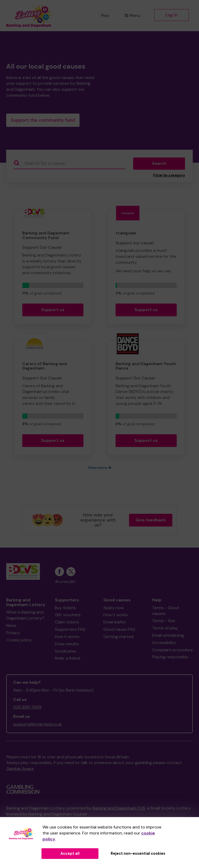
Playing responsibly (170, 658)
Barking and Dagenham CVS (119, 809)
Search (159, 165)
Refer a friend (67, 659)
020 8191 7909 (27, 708)
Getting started (118, 638)
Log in (172, 15)
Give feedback (151, 521)
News (11, 626)
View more (100, 469)
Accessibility (164, 644)
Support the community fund (43, 121)
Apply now (113, 609)
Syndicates (66, 652)
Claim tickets (67, 623)
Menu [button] (133, 15)
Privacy (13, 634)
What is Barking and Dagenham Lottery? (25, 616)
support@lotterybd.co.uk (38, 725)
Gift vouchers (68, 616)
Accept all (70, 853)
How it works (67, 638)
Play (105, 15)
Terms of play (165, 629)
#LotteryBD (65, 583)
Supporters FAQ (70, 630)
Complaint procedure (172, 651)
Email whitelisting (168, 636)
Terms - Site (164, 622)
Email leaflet (115, 623)
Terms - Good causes (165, 612)
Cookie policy (19, 641)
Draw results (67, 645)
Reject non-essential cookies (138, 853)
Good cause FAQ (119, 630)
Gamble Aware (20, 770)
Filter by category (169, 176)
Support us (53, 311)
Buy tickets (65, 609)
